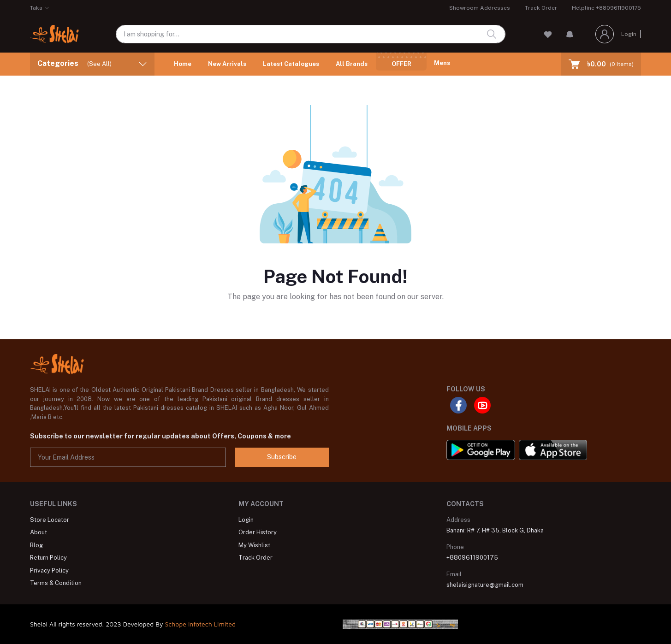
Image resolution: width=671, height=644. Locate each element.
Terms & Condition (56, 583)
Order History (258, 532)
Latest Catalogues (291, 64)
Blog (36, 545)
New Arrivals (227, 64)
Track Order (541, 8)
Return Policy (48, 558)
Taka (36, 8)
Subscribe (282, 457)
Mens (442, 63)
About (39, 532)
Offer (401, 64)
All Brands (352, 64)
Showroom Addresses (480, 8)
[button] (570, 34)
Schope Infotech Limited (200, 624)
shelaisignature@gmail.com (485, 585)
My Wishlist (254, 545)
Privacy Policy (49, 570)
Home (183, 64)
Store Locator (50, 520)
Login (629, 34)
